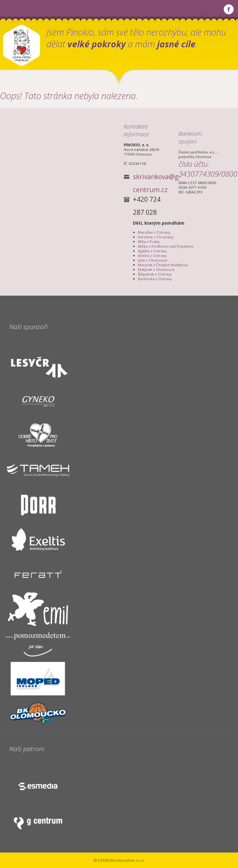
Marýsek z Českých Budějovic (163, 265)
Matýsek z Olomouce (156, 269)
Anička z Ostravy (152, 256)
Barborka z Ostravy (155, 279)
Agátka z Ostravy (152, 251)
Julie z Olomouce (153, 260)
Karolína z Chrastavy (156, 237)
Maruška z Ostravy (154, 232)
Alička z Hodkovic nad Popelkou (166, 246)
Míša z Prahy (149, 242)
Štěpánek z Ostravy (155, 274)
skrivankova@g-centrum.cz (157, 178)
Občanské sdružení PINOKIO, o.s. (22, 45)
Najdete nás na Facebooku (229, 9)
